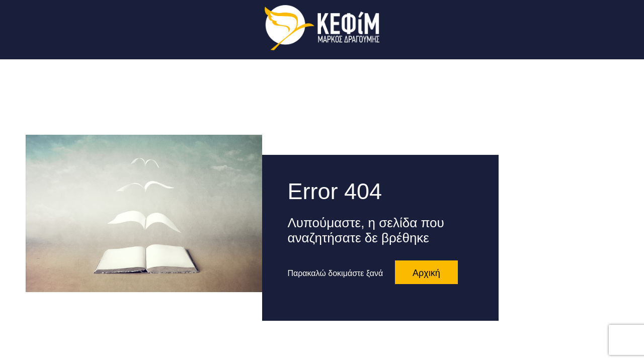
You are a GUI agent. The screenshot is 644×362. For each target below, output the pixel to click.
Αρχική (426, 273)
